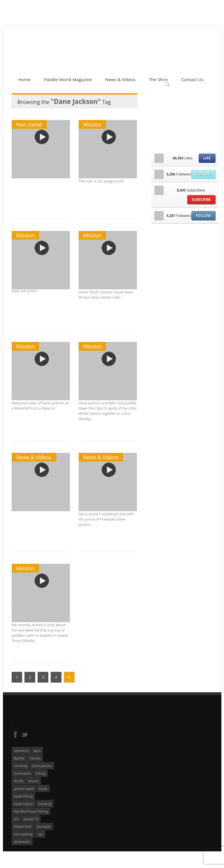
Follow (203, 174)
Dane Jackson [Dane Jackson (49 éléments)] (42, 766)
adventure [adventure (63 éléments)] (22, 750)
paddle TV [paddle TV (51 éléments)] (31, 819)
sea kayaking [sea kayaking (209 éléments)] (23, 834)
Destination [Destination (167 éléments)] (22, 773)
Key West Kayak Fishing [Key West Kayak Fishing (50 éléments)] (31, 811)
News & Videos (120, 79)
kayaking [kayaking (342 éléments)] (45, 804)
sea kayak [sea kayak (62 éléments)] (44, 826)
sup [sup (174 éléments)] (40, 834)
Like (207, 158)
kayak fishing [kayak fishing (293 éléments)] (23, 796)
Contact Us (192, 79)
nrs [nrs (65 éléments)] (16, 819)
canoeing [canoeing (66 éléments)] (21, 766)
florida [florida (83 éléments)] (19, 781)
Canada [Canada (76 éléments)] (35, 758)
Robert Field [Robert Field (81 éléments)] (23, 826)
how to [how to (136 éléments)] (33, 781)
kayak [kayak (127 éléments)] (43, 788)
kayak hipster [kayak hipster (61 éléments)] (24, 804)
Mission (92, 124)
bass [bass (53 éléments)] (37, 750)
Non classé (29, 124)
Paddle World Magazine (68, 79)
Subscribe (201, 200)
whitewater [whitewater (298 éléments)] (22, 842)
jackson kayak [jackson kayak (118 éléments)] (24, 788)
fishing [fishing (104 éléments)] (41, 773)
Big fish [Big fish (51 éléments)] (19, 758)
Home (24, 79)
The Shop (158, 79)
